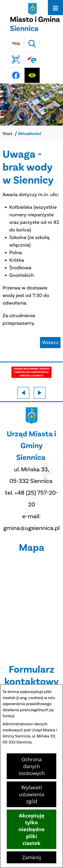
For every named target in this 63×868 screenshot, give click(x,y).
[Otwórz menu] (55, 8)
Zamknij (32, 857)
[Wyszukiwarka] (32, 44)
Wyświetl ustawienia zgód (32, 794)
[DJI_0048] (32, 105)
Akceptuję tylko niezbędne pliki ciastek (32, 829)
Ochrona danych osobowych (32, 766)
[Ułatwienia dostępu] (32, 75)
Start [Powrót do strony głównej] (7, 134)
